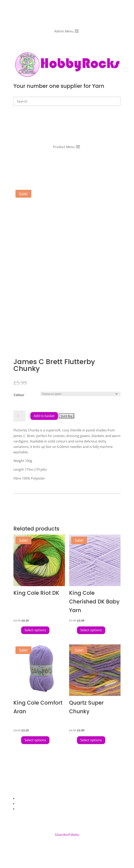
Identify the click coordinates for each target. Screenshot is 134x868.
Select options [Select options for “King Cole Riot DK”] (35, 630)
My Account (26, 809)
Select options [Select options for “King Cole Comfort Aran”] (35, 740)
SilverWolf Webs (67, 835)
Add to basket (44, 416)
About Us (24, 798)
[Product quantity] (19, 416)
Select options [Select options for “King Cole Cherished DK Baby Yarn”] (91, 630)
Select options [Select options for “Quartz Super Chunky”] (91, 740)
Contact (23, 804)
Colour (19, 395)
